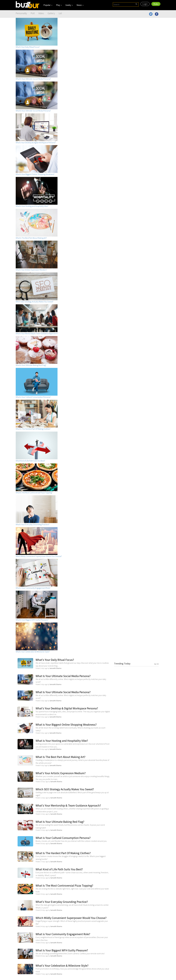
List (60, 13)
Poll (33, 13)
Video (41, 13)
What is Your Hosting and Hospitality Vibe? (62, 741)
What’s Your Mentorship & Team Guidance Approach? (68, 805)
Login (145, 4)
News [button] (80, 5)
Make (156, 4)
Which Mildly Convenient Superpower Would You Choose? (71, 918)
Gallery (51, 13)
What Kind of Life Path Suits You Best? (59, 869)
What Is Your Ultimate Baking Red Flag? (60, 822)
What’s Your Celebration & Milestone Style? (62, 966)
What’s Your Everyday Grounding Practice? (62, 902)
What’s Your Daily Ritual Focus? (55, 660)
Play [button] (59, 5)
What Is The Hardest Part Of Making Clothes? (63, 853)
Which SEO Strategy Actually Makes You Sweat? (65, 789)
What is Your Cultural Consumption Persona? (63, 838)
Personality (21, 13)
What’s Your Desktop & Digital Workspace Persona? (67, 708)
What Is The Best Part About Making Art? (60, 757)
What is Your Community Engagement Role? (63, 934)
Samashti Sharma (55, 668)
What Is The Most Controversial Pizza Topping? (64, 886)
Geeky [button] (69, 5)
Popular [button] (48, 5)
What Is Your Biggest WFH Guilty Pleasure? (62, 950)
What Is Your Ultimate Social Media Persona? (63, 676)
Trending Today (136, 664)
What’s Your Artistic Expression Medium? (61, 773)
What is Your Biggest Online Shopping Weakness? (66, 725)
